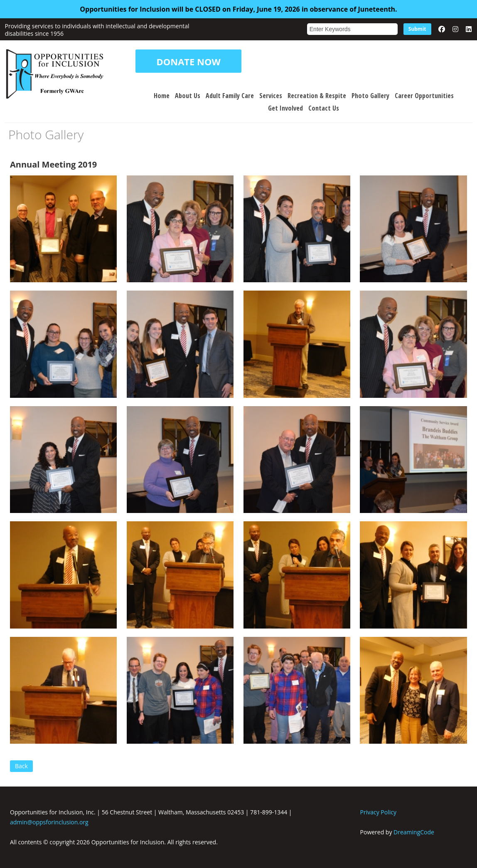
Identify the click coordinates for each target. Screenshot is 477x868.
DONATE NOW (188, 61)
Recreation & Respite (317, 96)
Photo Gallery (370, 96)
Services (271, 96)
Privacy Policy (378, 812)
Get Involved (285, 108)
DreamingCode (414, 832)
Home (162, 96)
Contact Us (324, 108)
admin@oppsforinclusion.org (49, 822)
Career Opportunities (424, 96)
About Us (188, 96)
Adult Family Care (230, 96)
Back (21, 766)
